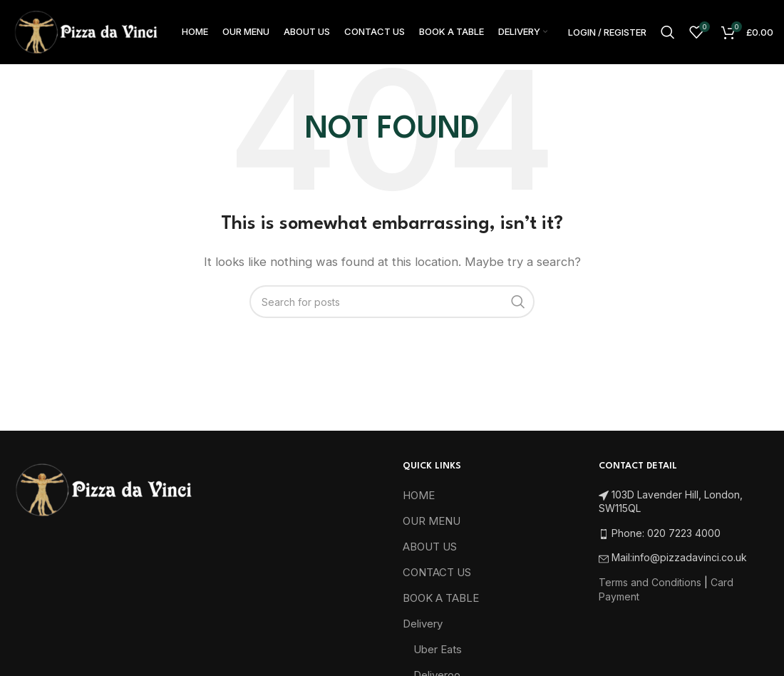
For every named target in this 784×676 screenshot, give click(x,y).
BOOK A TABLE (441, 598)
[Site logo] (86, 31)
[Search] (668, 32)
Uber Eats (438, 649)
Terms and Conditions (650, 582)
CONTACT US (437, 572)
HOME (419, 495)
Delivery (423, 624)
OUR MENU (432, 521)
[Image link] (103, 489)
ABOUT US (430, 547)
